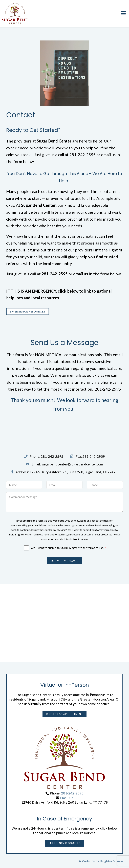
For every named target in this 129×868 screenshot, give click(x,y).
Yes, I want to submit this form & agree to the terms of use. (68, 548)
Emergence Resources (28, 311)
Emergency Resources (65, 843)
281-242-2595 (72, 793)
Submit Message (65, 561)
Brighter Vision (111, 861)
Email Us (67, 798)
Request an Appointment (64, 714)
